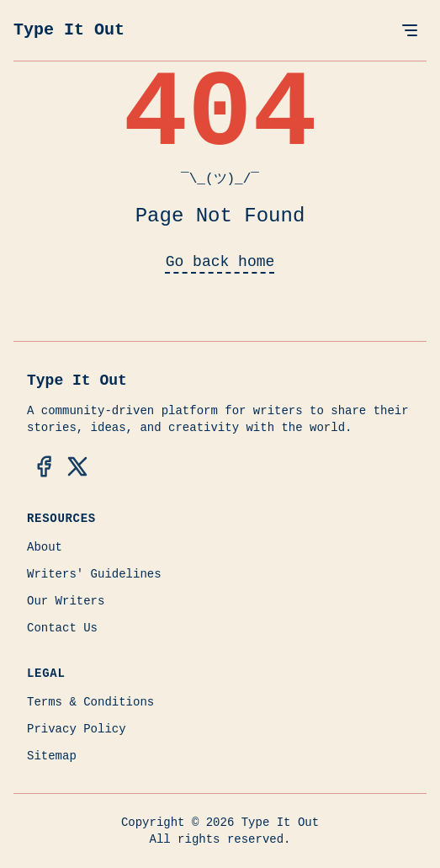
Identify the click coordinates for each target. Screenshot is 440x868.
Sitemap (52, 756)
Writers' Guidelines (94, 574)
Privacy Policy (77, 729)
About (45, 547)
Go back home (220, 262)
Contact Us (62, 628)
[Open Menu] (410, 30)
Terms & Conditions (90, 702)
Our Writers (66, 601)
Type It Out (69, 30)
